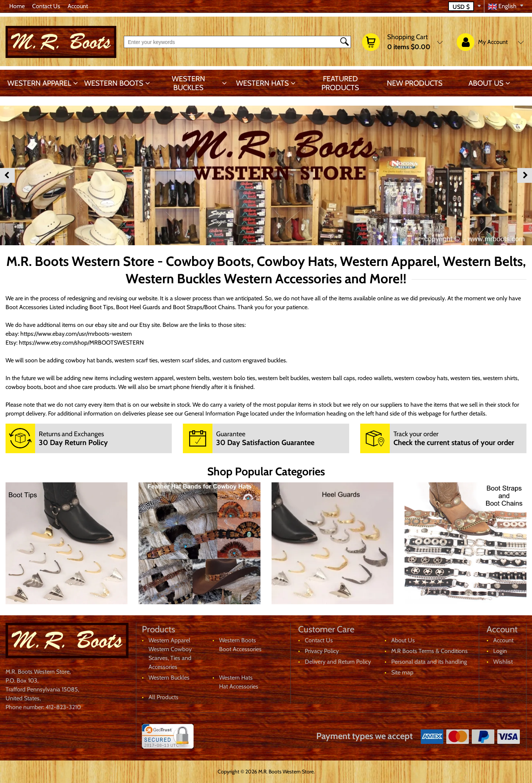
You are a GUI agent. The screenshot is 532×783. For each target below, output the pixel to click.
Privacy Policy (322, 651)
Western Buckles (188, 83)
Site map (402, 672)
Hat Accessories (239, 686)
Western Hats (262, 83)
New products (415, 83)
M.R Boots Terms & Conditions (429, 651)
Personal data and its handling (429, 662)
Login (500, 651)
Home (17, 6)
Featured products (340, 83)
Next (525, 175)
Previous (7, 175)
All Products (163, 697)
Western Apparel (39, 83)
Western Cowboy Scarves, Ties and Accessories (170, 658)
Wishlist (503, 662)
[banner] (66, 543)
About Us (486, 83)
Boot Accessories (240, 649)
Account (78, 6)
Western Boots (114, 83)
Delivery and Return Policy (338, 662)
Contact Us (46, 6)
